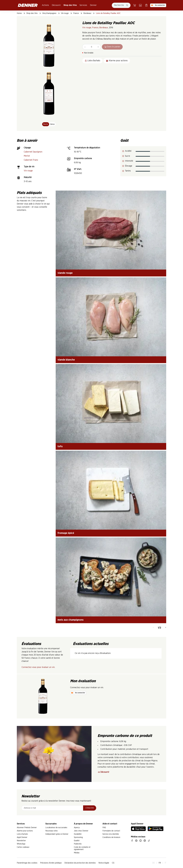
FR (160, 863)
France (76, 13)
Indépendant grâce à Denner (57, 834)
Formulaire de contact (111, 831)
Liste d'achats (22, 834)
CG (113, 863)
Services (83, 5)
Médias (77, 853)
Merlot (27, 156)
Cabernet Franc (31, 160)
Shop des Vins (70, 5)
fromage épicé (66, 533)
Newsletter (21, 841)
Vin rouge (65, 13)
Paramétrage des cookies (27, 863)
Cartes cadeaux (23, 847)
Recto (46, 124)
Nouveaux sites (52, 831)
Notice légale (104, 863)
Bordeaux (87, 13)
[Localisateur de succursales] (140, 5)
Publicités (78, 844)
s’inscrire (90, 808)
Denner (93, 5)
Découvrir (56, 5)
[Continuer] (166, 628)
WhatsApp (21, 844)
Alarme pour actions (25, 831)
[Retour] (153, 628)
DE (154, 863)
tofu (60, 446)
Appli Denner (22, 837)
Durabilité (78, 834)
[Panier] (135, 5)
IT (165, 863)
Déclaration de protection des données (80, 863)
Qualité (77, 841)
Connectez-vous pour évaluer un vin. (38, 667)
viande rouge (65, 273)
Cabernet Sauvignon (33, 152)
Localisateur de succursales (56, 828)
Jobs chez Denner (81, 831)
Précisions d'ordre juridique (51, 863)
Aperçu (77, 828)
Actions (45, 5)
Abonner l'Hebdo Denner (27, 828)
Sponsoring (78, 837)
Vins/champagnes (49, 13)
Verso (52, 124)
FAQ (104, 828)
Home (19, 13)
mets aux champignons (71, 620)
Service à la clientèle (111, 834)
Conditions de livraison (111, 837)
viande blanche (66, 360)
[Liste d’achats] (146, 5)
